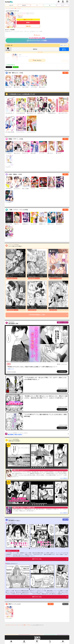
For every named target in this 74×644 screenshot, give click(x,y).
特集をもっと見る (62, 322)
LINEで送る (16, 67)
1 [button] (29, 467)
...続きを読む (65, 594)
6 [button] (40, 467)
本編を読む (28, 26)
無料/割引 (24, 5)
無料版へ (28, 23)
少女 (12, 8)
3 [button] (34, 467)
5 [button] (38, 467)
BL (50, 5)
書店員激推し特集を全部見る (38, 434)
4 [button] (36, 467)
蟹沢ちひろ (20, 15)
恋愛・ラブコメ (18, 8)
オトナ (63, 5)
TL (37, 5)
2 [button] (32, 467)
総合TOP (11, 5)
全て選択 (8, 50)
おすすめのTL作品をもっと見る (37, 315)
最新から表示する (64, 45)
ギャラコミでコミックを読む (37, 40)
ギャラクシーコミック (11, 625)
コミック (7, 8)
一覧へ (65, 73)
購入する (64, 49)
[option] (18, 455)
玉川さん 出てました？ (12, 564)
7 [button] (42, 467)
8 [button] (44, 467)
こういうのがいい (11, 523)
